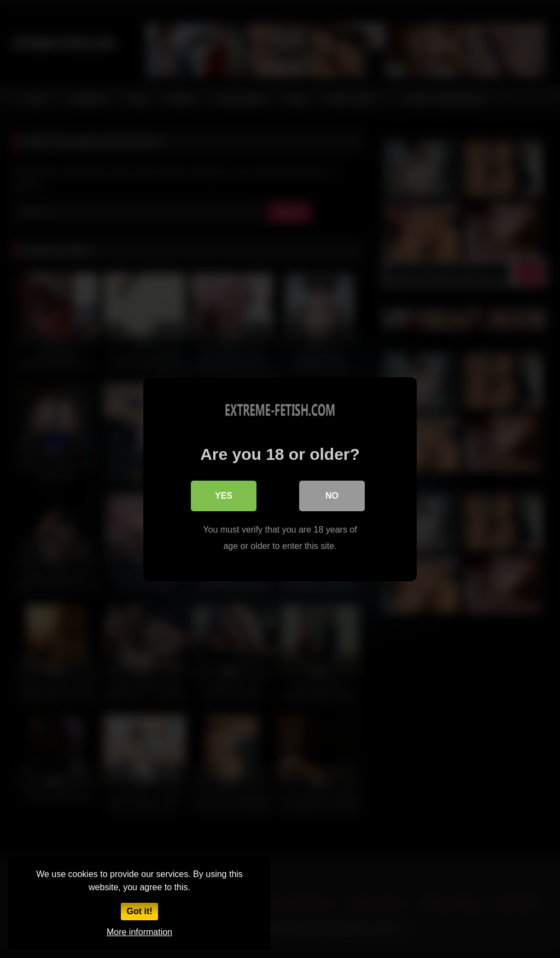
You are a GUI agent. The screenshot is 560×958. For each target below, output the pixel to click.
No (332, 495)
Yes (224, 495)
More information (139, 932)
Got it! (139, 911)
